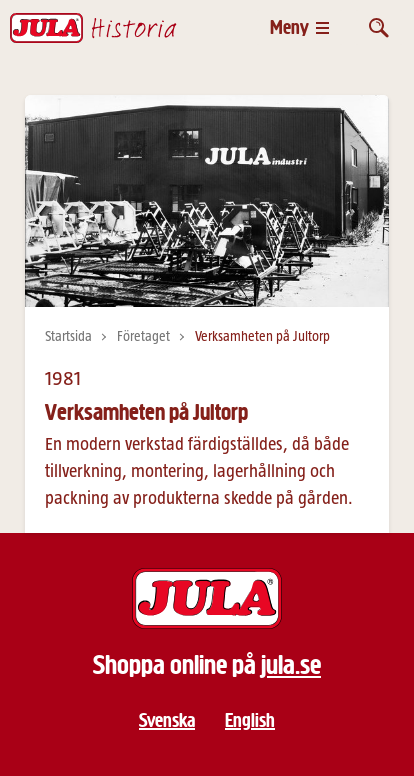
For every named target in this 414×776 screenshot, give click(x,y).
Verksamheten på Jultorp (262, 337)
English (250, 720)
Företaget (143, 337)
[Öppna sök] (379, 27)
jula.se (291, 665)
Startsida (68, 337)
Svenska (167, 720)
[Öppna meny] (299, 27)
